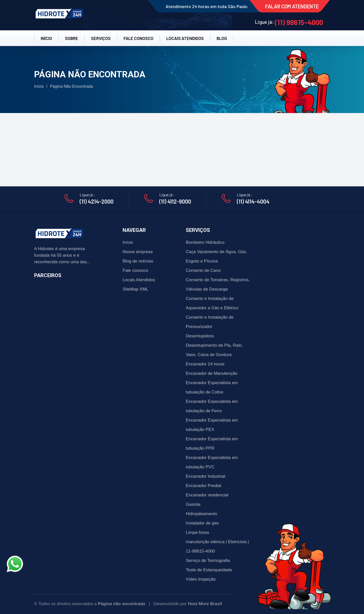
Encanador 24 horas (205, 364)
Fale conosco (135, 270)
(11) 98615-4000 (299, 22)
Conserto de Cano (203, 270)
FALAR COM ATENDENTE (292, 6)
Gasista (193, 504)
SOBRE (72, 38)
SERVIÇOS (101, 38)
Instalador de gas (202, 523)
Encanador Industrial (206, 476)
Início (39, 86)
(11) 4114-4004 (253, 201)
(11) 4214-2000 (97, 201)
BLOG (222, 38)
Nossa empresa (138, 252)
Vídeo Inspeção (201, 579)
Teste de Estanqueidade (209, 570)
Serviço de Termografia (208, 561)
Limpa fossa (197, 532)
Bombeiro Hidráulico (205, 242)
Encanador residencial (207, 495)
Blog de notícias (138, 261)
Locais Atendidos (139, 280)
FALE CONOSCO (139, 38)
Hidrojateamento (202, 514)
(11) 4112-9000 (175, 201)
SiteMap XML (135, 289)
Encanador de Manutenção (212, 373)
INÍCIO (46, 38)
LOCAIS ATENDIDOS (185, 38)
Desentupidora (200, 336)
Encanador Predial (203, 486)
